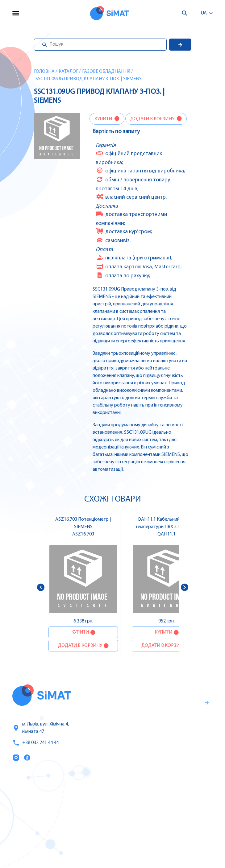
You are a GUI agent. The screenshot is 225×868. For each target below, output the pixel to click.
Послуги (23, 798)
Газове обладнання (106, 72)
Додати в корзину (153, 119)
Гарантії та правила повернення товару (170, 726)
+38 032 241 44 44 (35, 743)
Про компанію (30, 811)
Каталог (68, 72)
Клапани (143, 850)
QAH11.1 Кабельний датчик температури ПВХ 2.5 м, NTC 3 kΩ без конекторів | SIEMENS (167, 527)
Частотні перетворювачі (161, 798)
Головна (44, 72)
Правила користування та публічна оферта (164, 747)
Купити (104, 119)
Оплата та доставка (36, 824)
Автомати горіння (154, 837)
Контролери (147, 785)
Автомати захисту (154, 811)
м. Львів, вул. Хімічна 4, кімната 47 (41, 728)
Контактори (146, 824)
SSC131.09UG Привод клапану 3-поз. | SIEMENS (89, 79)
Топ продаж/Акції (34, 837)
